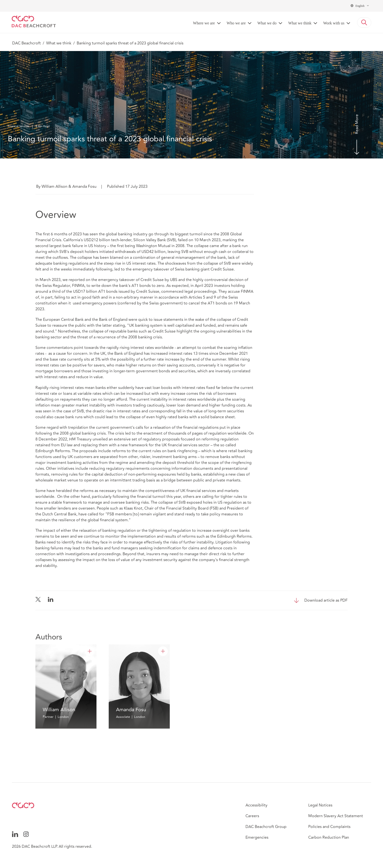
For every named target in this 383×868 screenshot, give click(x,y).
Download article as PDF (326, 600)
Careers (252, 816)
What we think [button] (300, 23)
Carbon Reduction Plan (329, 837)
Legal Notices (320, 805)
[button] (364, 22)
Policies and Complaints (329, 827)
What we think (59, 43)
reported (77, 280)
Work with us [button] (334, 23)
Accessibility (256, 805)
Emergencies (257, 837)
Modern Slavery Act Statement (336, 816)
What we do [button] (267, 23)
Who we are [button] (236, 23)
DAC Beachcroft (27, 43)
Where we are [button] (204, 23)
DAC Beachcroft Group (266, 827)
